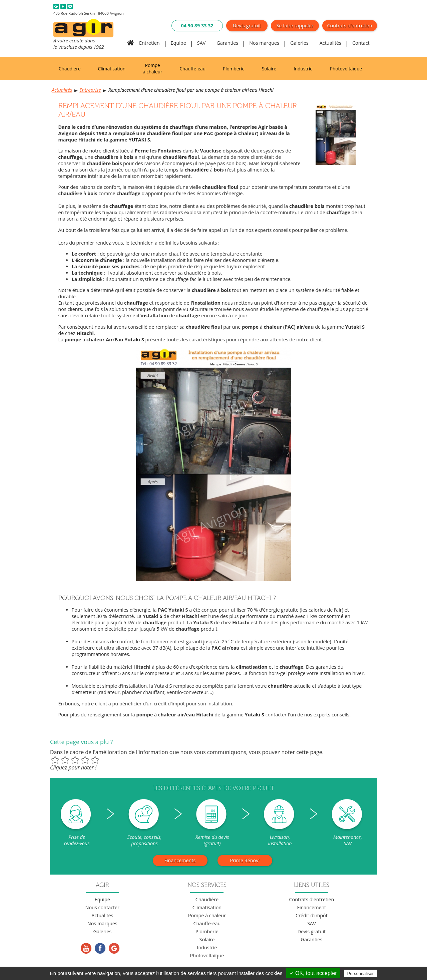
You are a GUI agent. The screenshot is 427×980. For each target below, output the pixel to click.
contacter (276, 715)
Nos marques (264, 43)
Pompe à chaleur (152, 68)
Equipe (178, 43)
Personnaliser (361, 973)
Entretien (149, 43)
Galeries (299, 43)
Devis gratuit (247, 26)
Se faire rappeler (295, 26)
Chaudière (70, 69)
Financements (180, 860)
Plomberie (234, 69)
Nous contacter (102, 907)
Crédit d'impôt (312, 915)
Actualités (330, 43)
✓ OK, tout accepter (313, 973)
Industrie (303, 69)
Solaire (269, 69)
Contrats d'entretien (350, 26)
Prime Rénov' (245, 860)
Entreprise (90, 90)
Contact (361, 43)
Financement (311, 907)
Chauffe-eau (193, 69)
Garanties (227, 43)
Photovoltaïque (346, 69)
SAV (201, 43)
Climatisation (112, 69)
